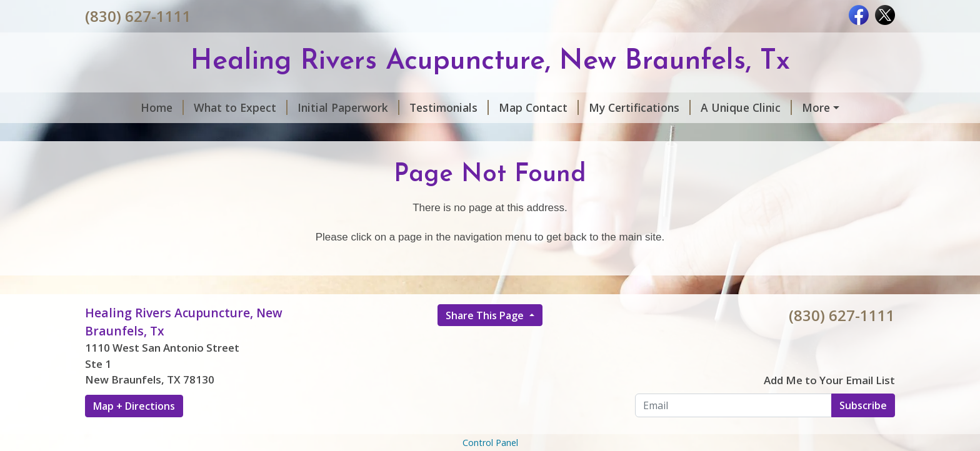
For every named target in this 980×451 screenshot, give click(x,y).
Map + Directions (134, 432)
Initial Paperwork (303, 107)
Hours (778, 107)
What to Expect (195, 107)
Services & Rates (144, 134)
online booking (248, 134)
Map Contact (493, 107)
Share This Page (486, 342)
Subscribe (863, 432)
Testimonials (403, 107)
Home (117, 107)
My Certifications (594, 107)
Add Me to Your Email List (829, 406)
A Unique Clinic (701, 107)
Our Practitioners (349, 134)
